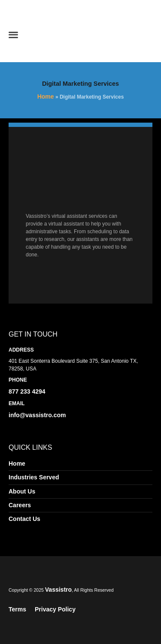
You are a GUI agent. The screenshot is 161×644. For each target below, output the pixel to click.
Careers (20, 505)
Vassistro (58, 590)
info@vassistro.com (37, 415)
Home (46, 96)
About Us (22, 491)
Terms (17, 609)
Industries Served (34, 477)
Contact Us (24, 519)
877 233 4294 (27, 391)
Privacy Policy (55, 609)
